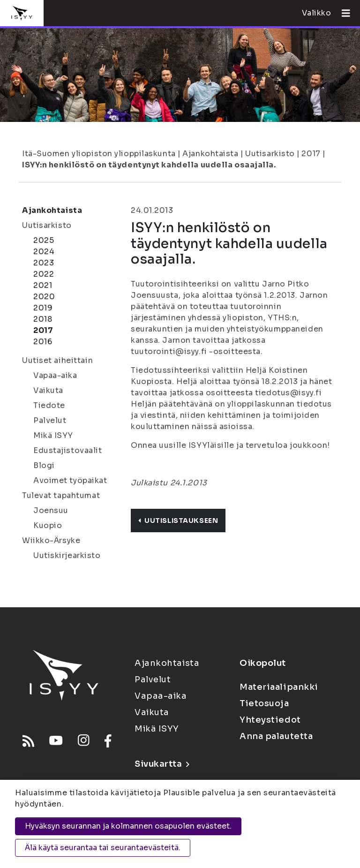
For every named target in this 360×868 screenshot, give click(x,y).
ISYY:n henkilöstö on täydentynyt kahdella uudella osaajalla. (149, 165)
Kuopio (48, 525)
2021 (43, 285)
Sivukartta (162, 764)
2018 (43, 319)
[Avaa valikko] (342, 13)
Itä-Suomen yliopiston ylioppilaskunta (99, 154)
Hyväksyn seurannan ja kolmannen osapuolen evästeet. (128, 826)
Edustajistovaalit (68, 450)
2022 (44, 274)
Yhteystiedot (270, 720)
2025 (44, 240)
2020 (44, 297)
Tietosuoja (264, 703)
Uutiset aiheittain (57, 360)
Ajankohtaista (210, 154)
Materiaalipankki (279, 687)
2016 (43, 342)
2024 (44, 252)
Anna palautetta (276, 736)
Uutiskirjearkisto (67, 555)
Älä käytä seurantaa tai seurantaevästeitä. (103, 848)
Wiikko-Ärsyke (51, 540)
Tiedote (49, 405)
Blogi (44, 465)
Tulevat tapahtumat (61, 495)
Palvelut (50, 420)
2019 (43, 308)
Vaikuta (48, 390)
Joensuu (51, 510)
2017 (311, 154)
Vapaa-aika (55, 375)
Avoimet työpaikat (70, 480)
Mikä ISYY (53, 435)
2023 (44, 263)
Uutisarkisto (270, 154)
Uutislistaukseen (178, 521)
